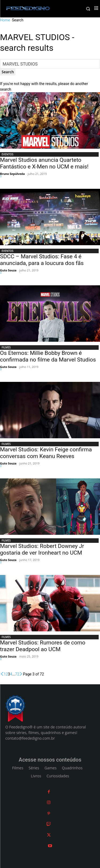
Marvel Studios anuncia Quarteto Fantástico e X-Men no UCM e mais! (44, 163)
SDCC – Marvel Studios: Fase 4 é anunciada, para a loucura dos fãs (42, 260)
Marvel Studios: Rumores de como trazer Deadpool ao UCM (43, 646)
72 (17, 674)
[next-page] (21, 674)
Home (5, 20)
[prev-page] (2, 674)
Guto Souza (8, 270)
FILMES (6, 347)
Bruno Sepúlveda (12, 174)
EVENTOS (7, 154)
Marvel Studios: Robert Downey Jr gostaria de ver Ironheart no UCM (42, 549)
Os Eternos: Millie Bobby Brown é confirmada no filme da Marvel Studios (48, 356)
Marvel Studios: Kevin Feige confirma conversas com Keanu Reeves (46, 453)
